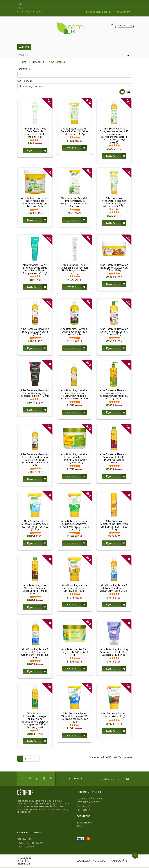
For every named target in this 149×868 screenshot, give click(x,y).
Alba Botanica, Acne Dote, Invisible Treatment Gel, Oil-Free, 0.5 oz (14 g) (35, 133)
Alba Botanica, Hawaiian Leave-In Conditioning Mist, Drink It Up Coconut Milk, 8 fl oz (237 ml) (35, 460)
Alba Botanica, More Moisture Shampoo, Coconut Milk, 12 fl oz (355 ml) (35, 589)
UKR (21, 4)
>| (36, 759)
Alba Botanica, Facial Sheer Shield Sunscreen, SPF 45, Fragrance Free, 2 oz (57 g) (74, 269)
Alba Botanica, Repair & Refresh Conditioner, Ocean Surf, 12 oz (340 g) (114, 588)
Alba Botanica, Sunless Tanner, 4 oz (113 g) (114, 715)
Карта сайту (26, 847)
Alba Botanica (57, 62)
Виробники (85, 823)
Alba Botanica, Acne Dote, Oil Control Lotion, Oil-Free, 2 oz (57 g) (74, 131)
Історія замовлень (89, 802)
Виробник (38, 62)
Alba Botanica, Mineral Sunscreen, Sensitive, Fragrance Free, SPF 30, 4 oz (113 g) (74, 525)
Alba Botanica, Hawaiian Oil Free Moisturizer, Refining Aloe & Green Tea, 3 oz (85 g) (74, 458)
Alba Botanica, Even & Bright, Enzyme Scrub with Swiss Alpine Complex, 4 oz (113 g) (35, 269)
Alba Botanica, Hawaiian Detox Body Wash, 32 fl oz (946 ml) (74, 332)
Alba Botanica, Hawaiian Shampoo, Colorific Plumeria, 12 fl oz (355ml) (114, 458)
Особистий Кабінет (90, 799)
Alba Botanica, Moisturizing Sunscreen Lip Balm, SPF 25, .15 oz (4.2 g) (114, 525)
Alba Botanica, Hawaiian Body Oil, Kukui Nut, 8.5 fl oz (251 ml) (35, 332)
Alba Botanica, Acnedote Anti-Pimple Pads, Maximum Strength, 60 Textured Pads (35, 202)
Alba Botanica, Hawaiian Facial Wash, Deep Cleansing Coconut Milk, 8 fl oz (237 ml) (114, 394)
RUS (21, 8)
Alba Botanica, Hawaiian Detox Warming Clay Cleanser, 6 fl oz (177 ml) (35, 393)
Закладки (83, 806)
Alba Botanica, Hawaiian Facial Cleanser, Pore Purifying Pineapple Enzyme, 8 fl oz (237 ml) (74, 394)
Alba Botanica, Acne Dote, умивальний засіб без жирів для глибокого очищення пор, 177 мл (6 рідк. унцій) (114, 135)
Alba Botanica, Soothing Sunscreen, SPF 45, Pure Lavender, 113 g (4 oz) (114, 652)
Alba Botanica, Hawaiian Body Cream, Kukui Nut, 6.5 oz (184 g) (114, 268)
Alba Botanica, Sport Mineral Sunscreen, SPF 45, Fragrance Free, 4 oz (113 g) (74, 718)
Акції (80, 826)
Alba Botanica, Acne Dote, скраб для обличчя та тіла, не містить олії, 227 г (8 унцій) (114, 204)
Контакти (24, 839)
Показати (24, 69)
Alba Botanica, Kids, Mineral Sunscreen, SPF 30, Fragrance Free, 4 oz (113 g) (35, 525)
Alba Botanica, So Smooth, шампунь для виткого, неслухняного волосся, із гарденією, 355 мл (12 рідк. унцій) (35, 720)
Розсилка (83, 810)
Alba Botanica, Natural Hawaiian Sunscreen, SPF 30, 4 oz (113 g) (74, 588)
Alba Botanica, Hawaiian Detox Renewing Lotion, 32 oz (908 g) (114, 332)
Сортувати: (25, 81)
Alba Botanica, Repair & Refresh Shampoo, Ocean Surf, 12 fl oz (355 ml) (35, 653)
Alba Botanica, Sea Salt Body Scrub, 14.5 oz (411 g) (74, 652)
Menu (24, 47)
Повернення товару (31, 843)
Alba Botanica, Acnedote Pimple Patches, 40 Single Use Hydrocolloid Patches (74, 202)
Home (23, 62)
